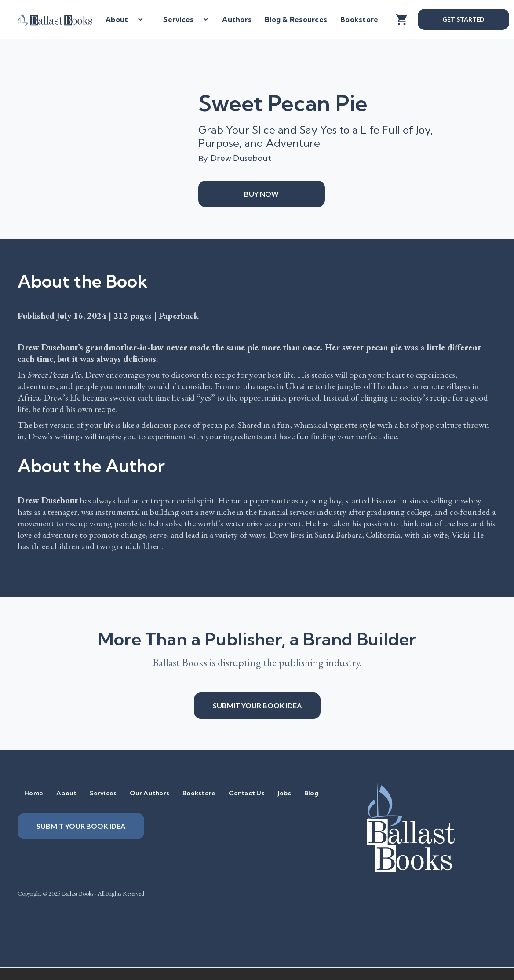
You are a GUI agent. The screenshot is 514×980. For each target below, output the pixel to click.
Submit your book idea (257, 705)
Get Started (463, 19)
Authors (237, 19)
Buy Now (261, 194)
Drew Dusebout (241, 158)
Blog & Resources (296, 19)
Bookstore (359, 19)
